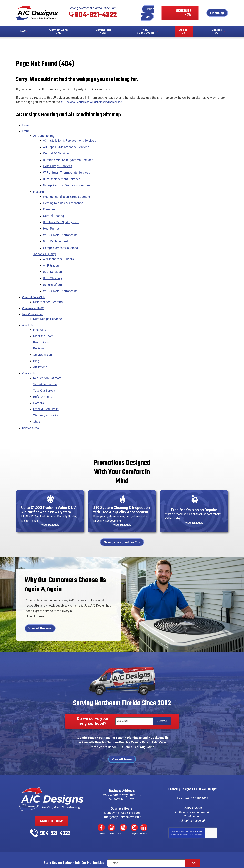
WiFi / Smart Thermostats (62, 225)
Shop (37, 397)
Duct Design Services (48, 301)
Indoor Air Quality (45, 242)
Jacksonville (160, 716)
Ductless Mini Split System (62, 213)
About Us (28, 307)
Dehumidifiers (54, 269)
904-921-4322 (96, 15)
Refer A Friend (43, 373)
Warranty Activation (46, 391)
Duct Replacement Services (63, 174)
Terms (213, 815)
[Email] (154, 841)
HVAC (26, 131)
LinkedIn (144, 806)
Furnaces (50, 201)
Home (26, 125)
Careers (39, 379)
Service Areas (43, 334)
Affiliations (40, 346)
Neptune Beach (117, 721)
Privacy (208, 815)
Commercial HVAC (35, 291)
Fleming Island (138, 716)
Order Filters (147, 13)
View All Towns (122, 737)
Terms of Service (194, 812)
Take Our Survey (44, 368)
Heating (38, 185)
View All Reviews (40, 607)
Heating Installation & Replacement (68, 190)
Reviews (39, 329)
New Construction (34, 297)
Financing (217, 13)
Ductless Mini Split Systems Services (69, 157)
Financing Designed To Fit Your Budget (193, 767)
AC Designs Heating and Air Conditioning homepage (95, 102)
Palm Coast (160, 721)
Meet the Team (43, 317)
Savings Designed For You (122, 520)
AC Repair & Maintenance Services (67, 145)
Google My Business (111, 806)
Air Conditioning (44, 135)
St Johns (126, 725)
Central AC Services (58, 151)
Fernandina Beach (112, 716)
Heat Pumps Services (59, 162)
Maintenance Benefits (48, 285)
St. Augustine (145, 725)
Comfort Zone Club (35, 281)
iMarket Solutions (101, 857)
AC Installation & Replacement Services (71, 139)
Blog (36, 340)
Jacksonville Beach (90, 721)
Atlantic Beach (86, 716)
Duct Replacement (57, 230)
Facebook (101, 806)
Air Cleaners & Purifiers (60, 246)
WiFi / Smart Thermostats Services (68, 168)
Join (193, 841)
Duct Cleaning (54, 264)
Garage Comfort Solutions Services (68, 180)
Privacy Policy (183, 812)
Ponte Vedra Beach (103, 725)
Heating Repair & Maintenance (64, 196)
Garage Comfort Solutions (62, 236)
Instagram (134, 806)
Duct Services (54, 258)
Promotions (41, 323)
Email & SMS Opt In (46, 385)
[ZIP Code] (134, 699)
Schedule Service (45, 362)
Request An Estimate (47, 356)
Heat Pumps (53, 219)
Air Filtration (52, 252)
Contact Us (30, 352)
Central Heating (55, 207)
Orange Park (140, 721)
